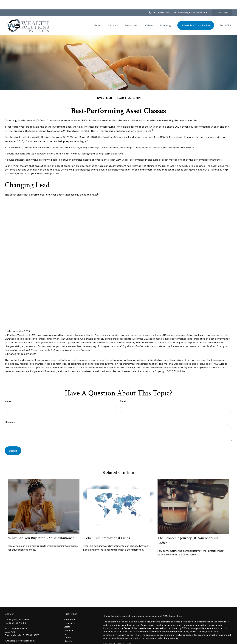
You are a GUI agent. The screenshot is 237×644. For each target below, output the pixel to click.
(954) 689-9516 (159, 3)
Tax (65, 624)
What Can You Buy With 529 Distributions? (41, 528)
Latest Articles (71, 635)
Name (8, 392)
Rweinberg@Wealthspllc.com (191, 3)
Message (10, 413)
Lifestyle (68, 632)
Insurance (69, 621)
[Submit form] (13, 441)
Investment (69, 614)
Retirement (69, 610)
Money (67, 628)
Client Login (222, 3)
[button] (97, 16)
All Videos (69, 639)
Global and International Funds (106, 528)
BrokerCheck (176, 607)
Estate (67, 617)
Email (123, 392)
